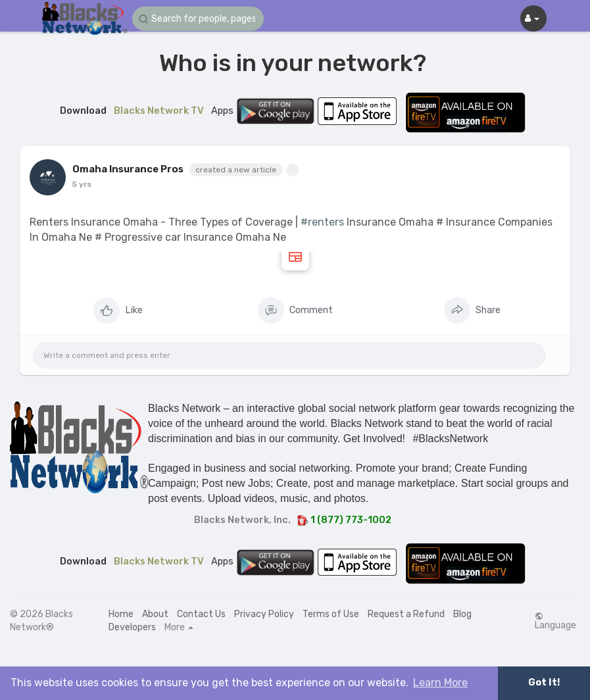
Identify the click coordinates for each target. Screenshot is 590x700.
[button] (198, 19)
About (155, 614)
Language (555, 621)
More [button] (179, 628)
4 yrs (83, 184)
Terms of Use (331, 614)
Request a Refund (406, 614)
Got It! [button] (544, 683)
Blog (462, 614)
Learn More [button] (440, 683)
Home (121, 614)
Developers (132, 627)
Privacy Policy (264, 614)
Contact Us (201, 614)
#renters (322, 222)
